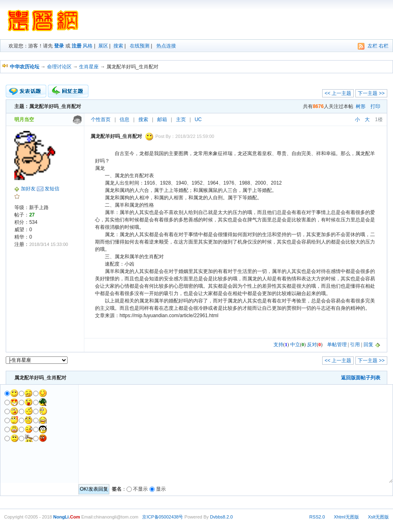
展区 (103, 46)
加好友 (28, 189)
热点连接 (166, 46)
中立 (295, 345)
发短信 (52, 189)
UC (198, 119)
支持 (278, 345)
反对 (312, 345)
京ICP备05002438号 (163, 517)
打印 (375, 106)
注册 (77, 46)
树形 (361, 106)
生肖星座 (89, 67)
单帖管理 (337, 345)
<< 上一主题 (338, 93)
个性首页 (101, 119)
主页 (181, 119)
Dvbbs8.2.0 (221, 517)
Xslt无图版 (378, 517)
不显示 (140, 489)
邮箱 (162, 119)
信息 (124, 119)
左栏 (373, 46)
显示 (161, 489)
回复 (368, 345)
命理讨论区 (59, 67)
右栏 (384, 46)
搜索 (118, 46)
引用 (355, 345)
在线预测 (140, 46)
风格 (88, 46)
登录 (59, 46)
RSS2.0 (317, 517)
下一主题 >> (371, 93)
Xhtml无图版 (347, 517)
